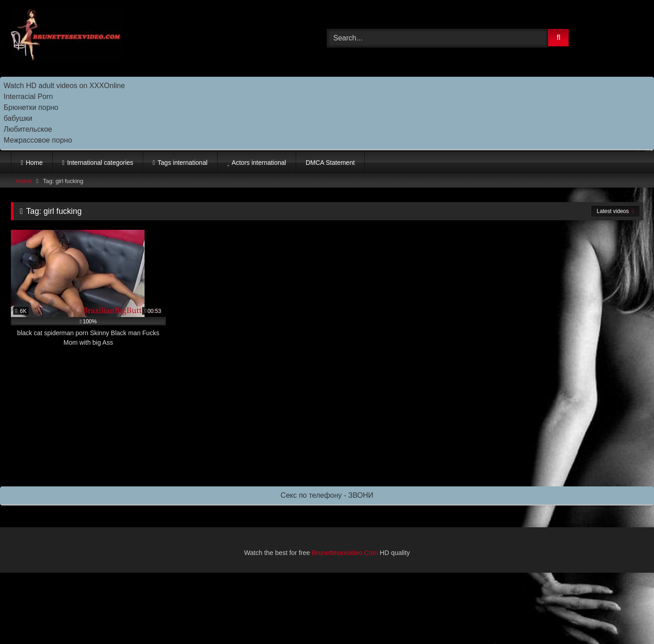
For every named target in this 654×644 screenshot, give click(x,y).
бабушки (18, 118)
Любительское (28, 129)
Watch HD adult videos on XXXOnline (64, 86)
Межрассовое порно (38, 140)
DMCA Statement (330, 163)
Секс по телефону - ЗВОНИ (327, 495)
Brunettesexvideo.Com (345, 553)
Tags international (183, 163)
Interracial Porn (28, 97)
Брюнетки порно (31, 107)
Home (34, 163)
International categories (100, 163)
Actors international (259, 163)
